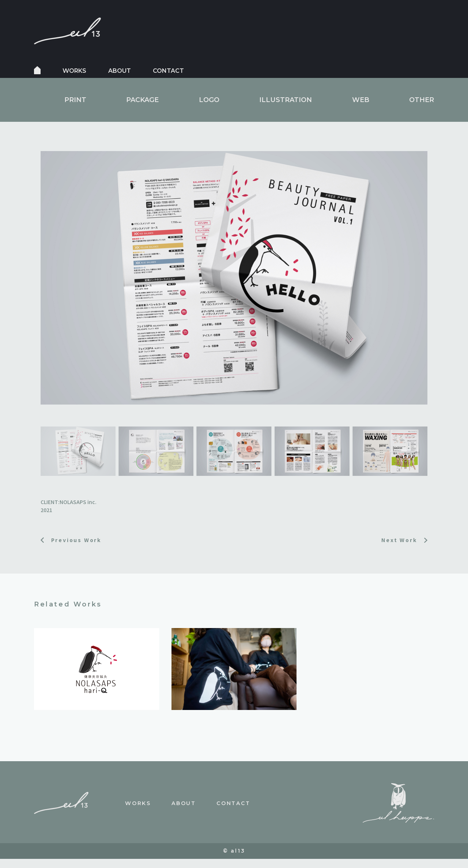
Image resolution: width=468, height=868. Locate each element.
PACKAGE (142, 100)
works (74, 71)
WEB (361, 100)
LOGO (209, 100)
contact (168, 71)
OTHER (422, 100)
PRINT (75, 100)
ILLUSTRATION (286, 100)
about (120, 71)
